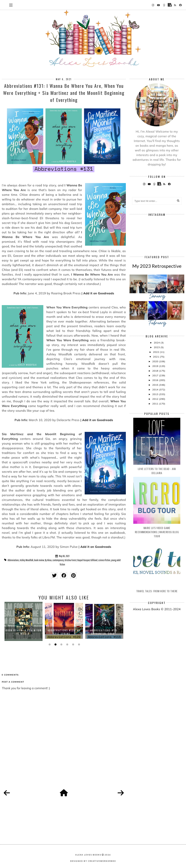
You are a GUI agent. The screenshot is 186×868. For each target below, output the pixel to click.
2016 (156, 380)
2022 (156, 352)
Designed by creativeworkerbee (93, 861)
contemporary (58, 560)
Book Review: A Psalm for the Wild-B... (24, 632)
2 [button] (55, 644)
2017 (156, 375)
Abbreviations (13, 560)
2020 (156, 361)
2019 (156, 366)
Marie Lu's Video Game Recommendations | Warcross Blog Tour (157, 532)
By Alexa (48, 560)
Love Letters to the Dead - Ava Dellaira (157, 471)
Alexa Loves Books (88, 855)
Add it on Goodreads (99, 293)
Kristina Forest (71, 560)
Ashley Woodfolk (27, 560)
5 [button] (73, 644)
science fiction (104, 560)
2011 (156, 404)
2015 (156, 385)
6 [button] (79, 644)
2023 (157, 347)
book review (39, 560)
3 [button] (61, 644)
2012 (156, 399)
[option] (24, 621)
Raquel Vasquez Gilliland (87, 560)
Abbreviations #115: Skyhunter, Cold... (104, 632)
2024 (157, 343)
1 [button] (49, 644)
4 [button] (67, 644)
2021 (156, 357)
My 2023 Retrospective (157, 266)
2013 (156, 394)
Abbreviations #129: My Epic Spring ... (64, 632)
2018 (156, 371)
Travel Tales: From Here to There (157, 591)
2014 (156, 390)
